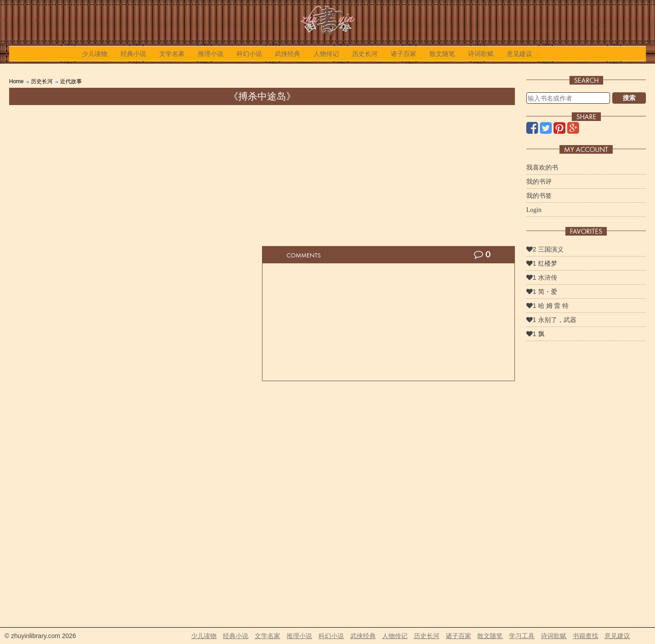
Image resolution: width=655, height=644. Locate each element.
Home (16, 81)
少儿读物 (95, 54)
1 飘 (535, 334)
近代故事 (71, 81)
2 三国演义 (545, 249)
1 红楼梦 (542, 263)
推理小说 (211, 54)
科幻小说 (249, 54)
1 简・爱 (542, 292)
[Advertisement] (262, 173)
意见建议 (519, 54)
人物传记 (326, 54)
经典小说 (133, 54)
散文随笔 (442, 54)
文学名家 (172, 54)
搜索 (629, 98)
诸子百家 (403, 54)
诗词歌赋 (481, 54)
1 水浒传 (542, 277)
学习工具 (522, 636)
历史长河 (365, 54)
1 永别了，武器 (551, 320)
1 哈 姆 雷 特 (547, 306)
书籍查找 (585, 636)
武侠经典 (287, 54)
